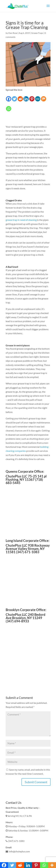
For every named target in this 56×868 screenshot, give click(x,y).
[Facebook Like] (12, 107)
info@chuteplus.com (18, 851)
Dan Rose (13, 33)
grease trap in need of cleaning (21, 220)
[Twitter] (14, 97)
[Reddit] (20, 97)
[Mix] (44, 97)
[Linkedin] (26, 97)
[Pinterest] (32, 97)
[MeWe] (38, 97)
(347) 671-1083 (15, 841)
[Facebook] (9, 97)
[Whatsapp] (9, 107)
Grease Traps (37, 33)
